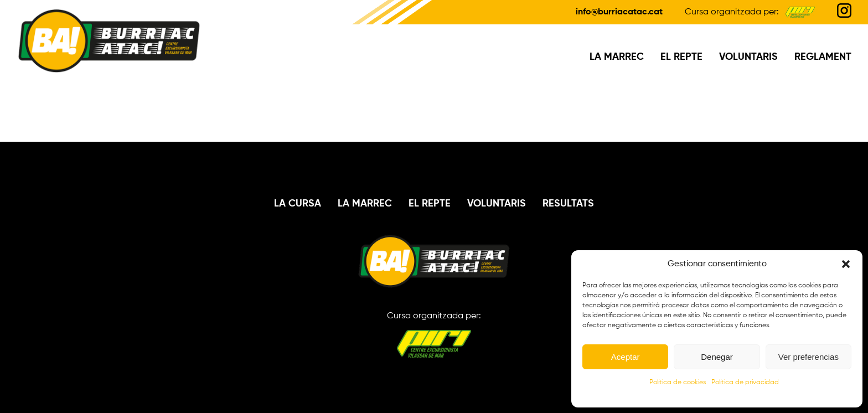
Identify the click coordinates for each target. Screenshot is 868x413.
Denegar (717, 357)
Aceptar (626, 357)
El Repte (681, 57)
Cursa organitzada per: (434, 335)
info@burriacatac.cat (619, 12)
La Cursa (298, 204)
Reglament (823, 57)
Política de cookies (678, 383)
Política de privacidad (745, 383)
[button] (846, 264)
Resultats (568, 204)
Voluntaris (748, 57)
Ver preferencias (808, 357)
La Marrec (617, 57)
